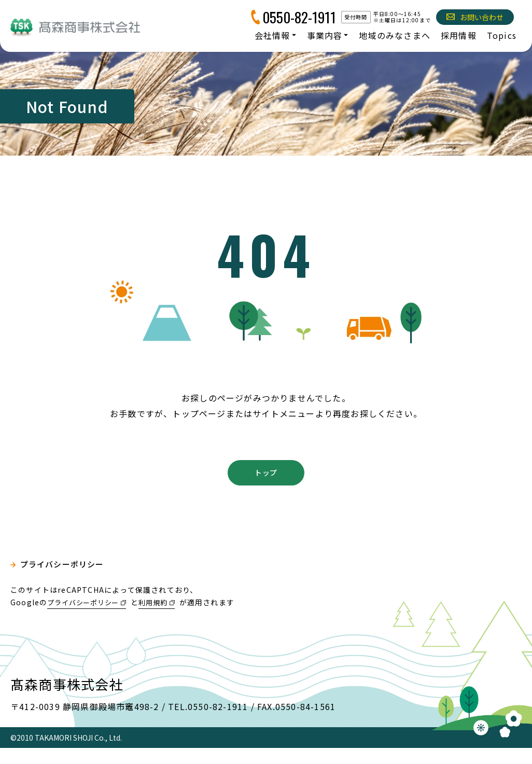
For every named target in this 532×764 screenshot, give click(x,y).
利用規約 (162, 618)
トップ (266, 487)
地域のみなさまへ (395, 35)
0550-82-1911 (299, 17)
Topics (502, 35)
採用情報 (459, 35)
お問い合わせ (475, 17)
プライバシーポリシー (65, 581)
